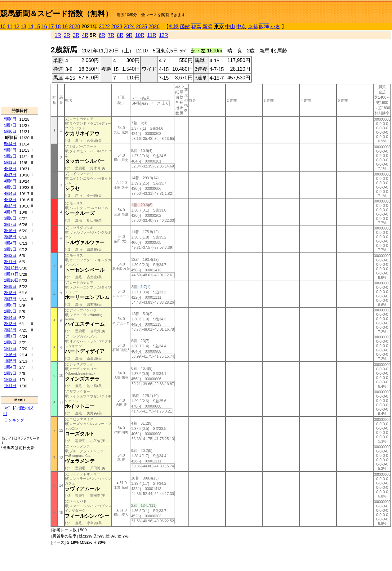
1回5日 (10, 361)
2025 (142, 27)
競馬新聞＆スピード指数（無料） (56, 13)
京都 (253, 27)
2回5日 (10, 311)
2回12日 (11, 268)
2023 (117, 27)
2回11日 (11, 274)
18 (58, 27)
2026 (154, 27)
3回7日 (10, 224)
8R (120, 35)
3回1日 (10, 262)
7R (111, 35)
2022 (105, 27)
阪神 (264, 27)
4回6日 (10, 181)
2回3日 (10, 324)
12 (17, 27)
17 (51, 27)
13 (24, 27)
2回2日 (10, 330)
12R (163, 35)
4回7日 (10, 175)
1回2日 (10, 379)
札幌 (174, 27)
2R (67, 35)
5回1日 (10, 162)
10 (3, 27)
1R (58, 35)
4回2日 (10, 206)
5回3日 (10, 150)
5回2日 (10, 156)
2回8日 (10, 293)
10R (140, 35)
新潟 (207, 27)
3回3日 (10, 249)
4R (85, 35)
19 (65, 27)
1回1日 (10, 386)
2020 (75, 27)
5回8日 (10, 119)
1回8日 (10, 342)
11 (10, 27)
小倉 (275, 27)
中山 (230, 27)
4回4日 (10, 193)
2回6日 (10, 305)
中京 (241, 27)
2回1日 (10, 336)
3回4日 (10, 243)
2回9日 (10, 286)
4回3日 (10, 200)
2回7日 (10, 299)
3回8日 (10, 218)
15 (37, 27)
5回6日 (10, 131)
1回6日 (10, 355)
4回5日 (10, 187)
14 (30, 27)
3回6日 (10, 231)
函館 (185, 27)
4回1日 (10, 212)
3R (76, 35)
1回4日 (10, 367)
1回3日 (10, 373)
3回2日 (10, 255)
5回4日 (10, 144)
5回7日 (10, 125)
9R (129, 35)
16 (44, 27)
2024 (129, 27)
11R (151, 35)
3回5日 (10, 237)
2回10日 (11, 280)
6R (102, 35)
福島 (196, 27)
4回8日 (10, 169)
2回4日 (10, 317)
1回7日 (10, 348)
